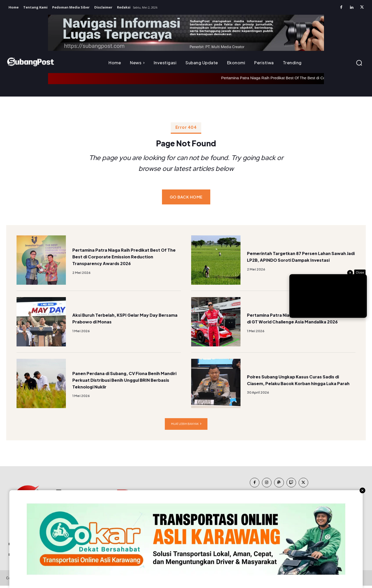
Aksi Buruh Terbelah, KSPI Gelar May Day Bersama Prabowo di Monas (124, 320)
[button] (359, 63)
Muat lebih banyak (186, 426)
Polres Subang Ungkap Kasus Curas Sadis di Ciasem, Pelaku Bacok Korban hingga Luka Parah (300, 382)
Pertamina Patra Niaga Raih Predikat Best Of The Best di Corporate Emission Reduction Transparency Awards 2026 (125, 259)
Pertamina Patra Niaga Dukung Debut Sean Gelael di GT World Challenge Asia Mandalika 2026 (298, 320)
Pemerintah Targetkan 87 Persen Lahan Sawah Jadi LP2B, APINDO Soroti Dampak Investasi (300, 259)
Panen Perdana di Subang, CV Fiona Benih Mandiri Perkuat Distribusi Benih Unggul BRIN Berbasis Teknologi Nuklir (126, 382)
